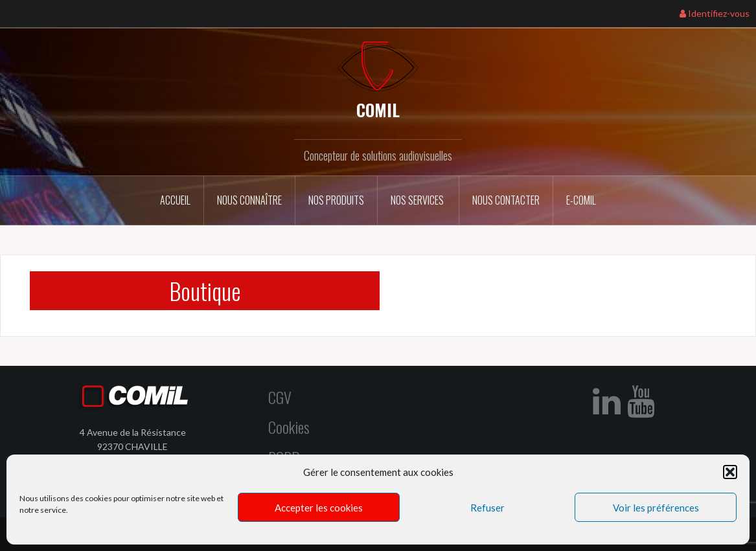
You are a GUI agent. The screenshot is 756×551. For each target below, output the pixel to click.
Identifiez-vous (715, 13)
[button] (730, 472)
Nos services (418, 200)
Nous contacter (506, 200)
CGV (280, 397)
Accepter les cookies (319, 508)
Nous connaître (249, 200)
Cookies (289, 427)
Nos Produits (336, 200)
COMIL (378, 110)
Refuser (487, 508)
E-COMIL (581, 200)
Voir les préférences (656, 508)
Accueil (175, 200)
